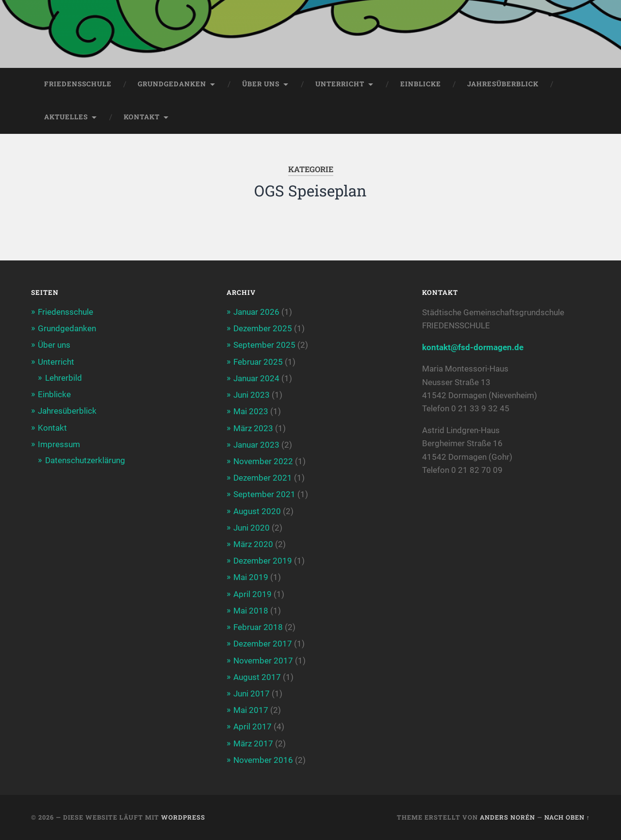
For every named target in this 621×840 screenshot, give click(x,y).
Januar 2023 (256, 445)
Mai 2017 (251, 710)
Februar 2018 (258, 627)
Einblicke (421, 84)
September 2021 (264, 494)
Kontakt (142, 117)
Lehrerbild (64, 378)
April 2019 (253, 594)
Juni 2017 (252, 694)
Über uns (261, 84)
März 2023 (253, 428)
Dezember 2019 (263, 561)
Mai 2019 (251, 577)
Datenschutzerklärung (85, 460)
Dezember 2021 (263, 478)
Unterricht (340, 84)
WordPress (183, 817)
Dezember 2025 (263, 328)
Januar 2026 (256, 312)
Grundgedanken (172, 84)
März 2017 (253, 743)
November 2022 (263, 461)
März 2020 (253, 544)
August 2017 (257, 677)
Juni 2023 (252, 395)
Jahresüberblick (503, 84)
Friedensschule (78, 84)
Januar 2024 (256, 378)
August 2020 (257, 511)
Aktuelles (66, 117)
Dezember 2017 (263, 644)
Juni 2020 (252, 528)
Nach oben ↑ (567, 817)
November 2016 (263, 760)
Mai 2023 (251, 411)
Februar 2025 (258, 362)
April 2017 (253, 727)
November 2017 (263, 661)
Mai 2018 (251, 611)
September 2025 (264, 345)
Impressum (59, 444)
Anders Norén (507, 817)
